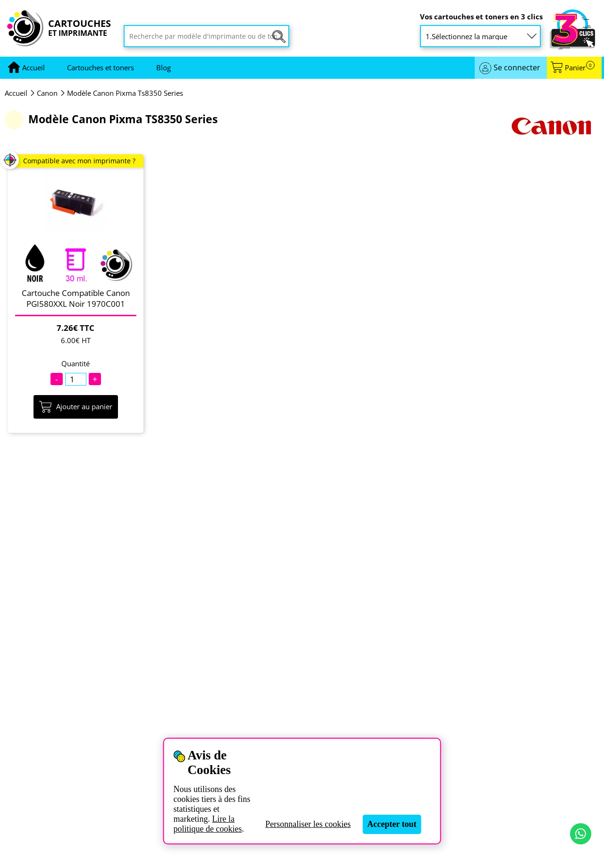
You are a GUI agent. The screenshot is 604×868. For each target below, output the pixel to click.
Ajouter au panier (76, 407)
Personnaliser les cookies (308, 824)
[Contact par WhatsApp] (581, 834)
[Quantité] (76, 379)
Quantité (75, 364)
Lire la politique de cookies (208, 824)
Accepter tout (392, 824)
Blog (164, 67)
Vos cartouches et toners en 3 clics (481, 17)
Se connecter (517, 67)
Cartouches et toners (101, 67)
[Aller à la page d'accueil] (34, 68)
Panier (580, 68)
